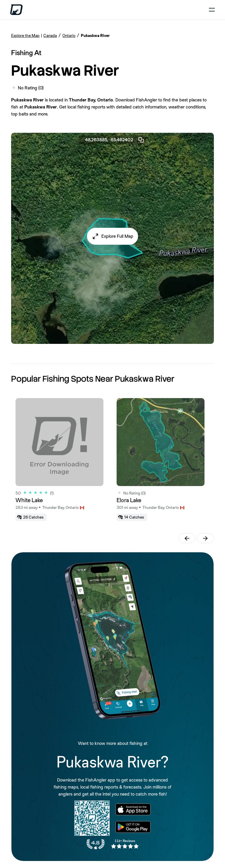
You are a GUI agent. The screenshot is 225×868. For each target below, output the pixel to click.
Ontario (69, 35)
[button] (113, 236)
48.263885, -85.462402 (115, 140)
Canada (50, 35)
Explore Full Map (117, 236)
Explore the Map (25, 35)
